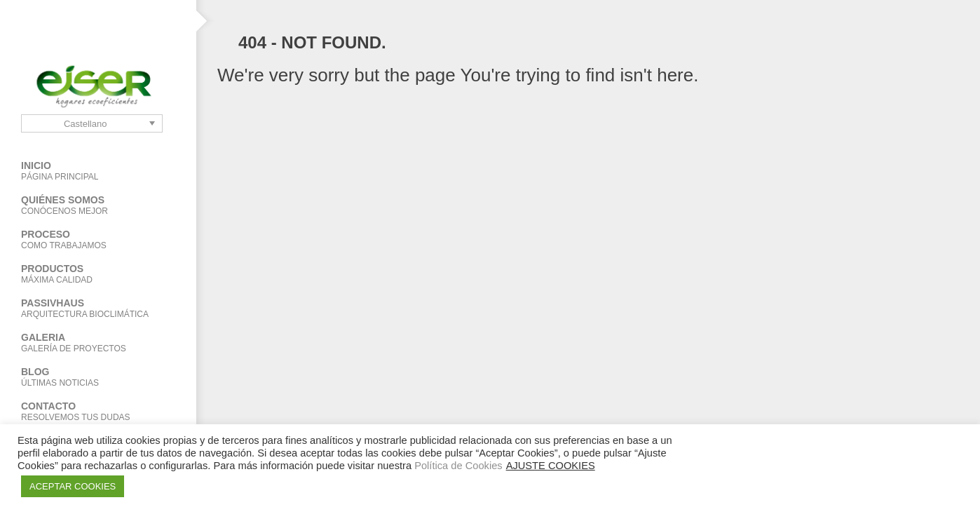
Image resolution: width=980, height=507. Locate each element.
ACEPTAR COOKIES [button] (73, 486)
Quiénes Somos (98, 205)
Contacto (98, 411)
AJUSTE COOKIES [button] (551, 466)
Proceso (98, 239)
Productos (88, 274)
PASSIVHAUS (98, 308)
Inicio (98, 171)
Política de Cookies (458, 466)
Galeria (98, 343)
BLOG (98, 377)
